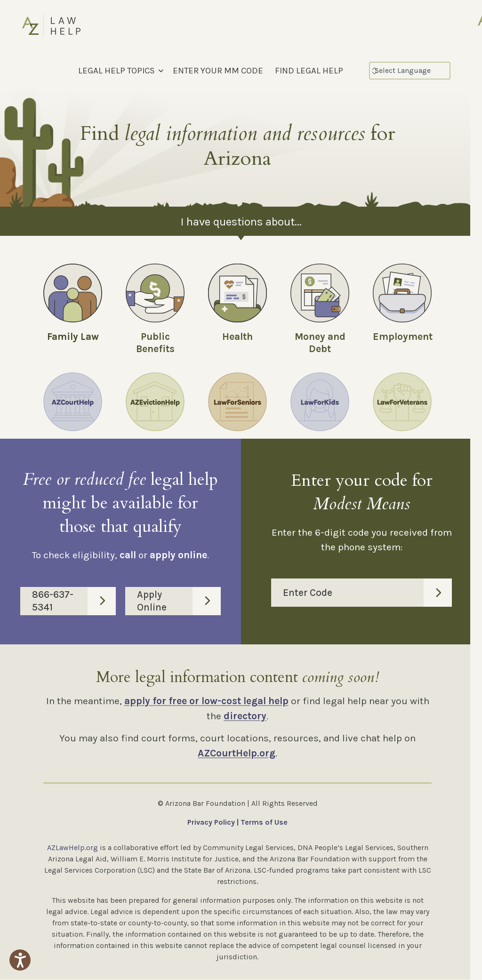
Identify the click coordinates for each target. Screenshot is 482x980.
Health (237, 337)
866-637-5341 (74, 601)
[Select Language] (410, 71)
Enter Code (367, 593)
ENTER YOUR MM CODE (218, 71)
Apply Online (179, 601)
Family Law (73, 337)
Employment (403, 337)
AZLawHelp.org (72, 848)
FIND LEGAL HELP (309, 71)
